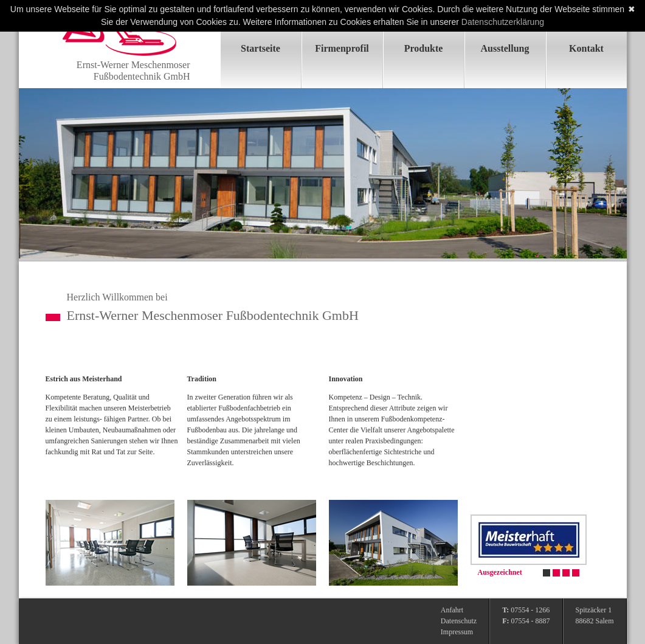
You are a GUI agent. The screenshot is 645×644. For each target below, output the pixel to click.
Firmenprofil (342, 48)
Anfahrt (452, 610)
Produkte (424, 48)
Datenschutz (459, 621)
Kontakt (586, 48)
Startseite (260, 48)
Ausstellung (505, 48)
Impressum (457, 632)
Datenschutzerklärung (503, 22)
